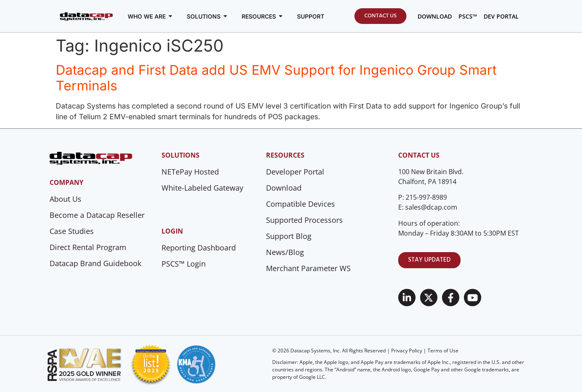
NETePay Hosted (190, 172)
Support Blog (289, 236)
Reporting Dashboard (199, 248)
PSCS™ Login (184, 264)
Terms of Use (443, 351)
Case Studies (72, 231)
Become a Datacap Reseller (97, 215)
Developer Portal (295, 172)
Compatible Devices (301, 204)
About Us (65, 199)
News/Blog (285, 252)
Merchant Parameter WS (308, 268)
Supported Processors (304, 220)
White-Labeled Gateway (202, 188)
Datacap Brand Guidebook (95, 263)
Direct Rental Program (88, 247)
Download (284, 188)
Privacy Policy (407, 351)
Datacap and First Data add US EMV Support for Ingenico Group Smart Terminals (276, 78)
